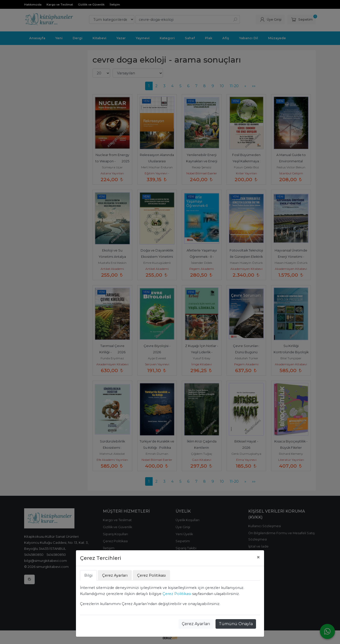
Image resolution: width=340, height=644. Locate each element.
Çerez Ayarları (196, 624)
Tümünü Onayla (236, 624)
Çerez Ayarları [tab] (115, 575)
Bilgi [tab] (88, 575)
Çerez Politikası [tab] (151, 575)
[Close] (258, 557)
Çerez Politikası (177, 594)
